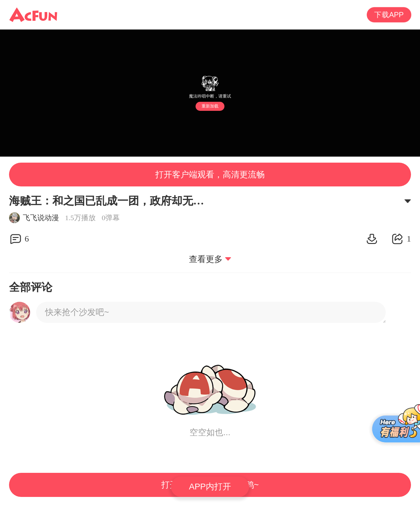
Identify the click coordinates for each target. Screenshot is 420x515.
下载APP (389, 15)
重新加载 (210, 106)
